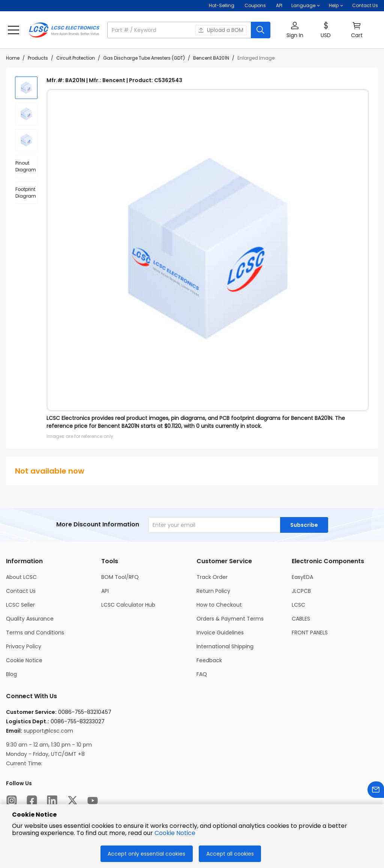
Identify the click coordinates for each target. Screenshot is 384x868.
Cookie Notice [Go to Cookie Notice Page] (24, 660)
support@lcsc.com (48, 731)
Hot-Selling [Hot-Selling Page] (222, 5)
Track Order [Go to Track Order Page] (212, 577)
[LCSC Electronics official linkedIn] (52, 802)
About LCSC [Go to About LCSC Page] (21, 577)
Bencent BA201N (211, 58)
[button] (306, 6)
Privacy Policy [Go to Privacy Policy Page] (24, 646)
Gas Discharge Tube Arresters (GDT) (144, 58)
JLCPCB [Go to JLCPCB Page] (301, 591)
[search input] (180, 30)
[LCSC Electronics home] (64, 30)
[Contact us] (376, 791)
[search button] (261, 30)
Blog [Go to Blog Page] (11, 674)
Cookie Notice (175, 833)
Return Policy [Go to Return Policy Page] (213, 591)
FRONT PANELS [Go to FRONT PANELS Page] (310, 633)
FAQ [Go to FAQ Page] (202, 674)
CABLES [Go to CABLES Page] (301, 619)
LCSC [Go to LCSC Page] (298, 605)
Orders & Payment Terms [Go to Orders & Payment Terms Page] (230, 619)
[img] (26, 88)
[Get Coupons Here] (255, 6)
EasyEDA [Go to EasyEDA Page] (302, 577)
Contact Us (365, 5)
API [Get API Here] (279, 5)
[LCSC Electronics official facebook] (32, 802)
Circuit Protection (76, 58)
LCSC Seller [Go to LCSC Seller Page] (20, 605)
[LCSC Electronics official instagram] (12, 802)
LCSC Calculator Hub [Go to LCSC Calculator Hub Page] (128, 605)
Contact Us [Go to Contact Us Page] (21, 591)
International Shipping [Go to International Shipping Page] (225, 646)
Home (13, 58)
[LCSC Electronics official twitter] (72, 802)
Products (38, 58)
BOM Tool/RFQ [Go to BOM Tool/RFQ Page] (120, 577)
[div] (26, 166)
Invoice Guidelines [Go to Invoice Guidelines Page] (220, 633)
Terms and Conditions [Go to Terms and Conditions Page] (35, 633)
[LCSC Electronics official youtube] (93, 802)
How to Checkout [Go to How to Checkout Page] (219, 605)
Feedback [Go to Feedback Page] (209, 660)
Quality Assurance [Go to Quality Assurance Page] (30, 619)
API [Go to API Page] (105, 591)
